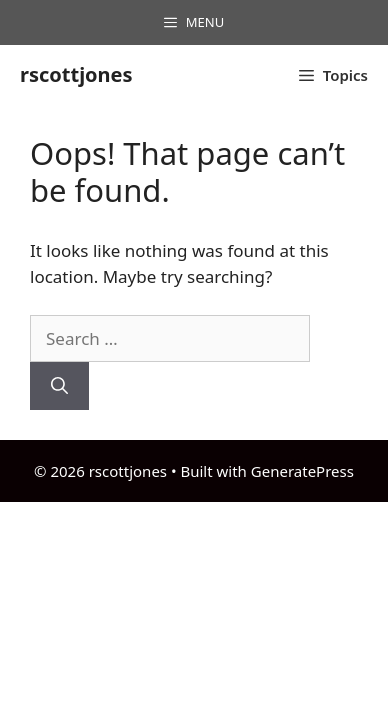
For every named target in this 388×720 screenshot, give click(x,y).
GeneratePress (302, 471)
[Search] (59, 386)
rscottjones (76, 74)
